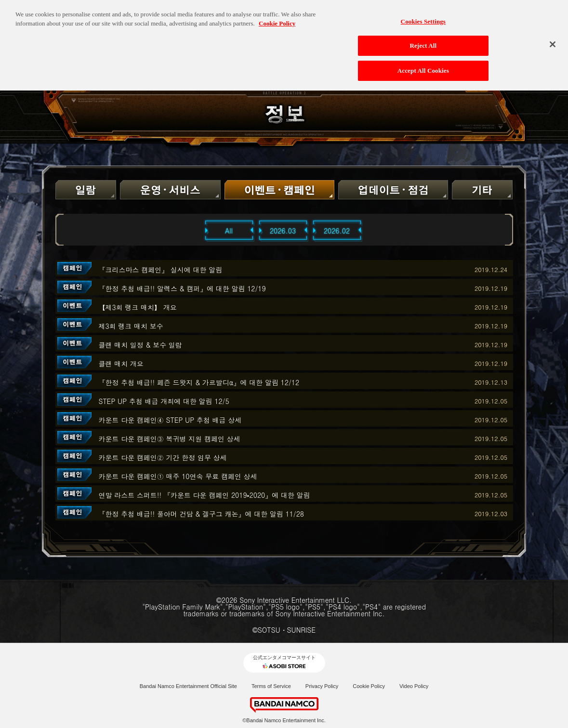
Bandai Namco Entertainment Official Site (188, 686)
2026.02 (337, 231)
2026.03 (283, 231)
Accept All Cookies (423, 66)
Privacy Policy (322, 686)
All (229, 231)
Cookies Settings (423, 17)
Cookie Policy (369, 686)
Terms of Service (271, 686)
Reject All (423, 41)
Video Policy (414, 686)
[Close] (553, 40)
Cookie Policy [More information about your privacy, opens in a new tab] (277, 19)
